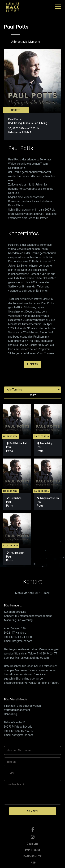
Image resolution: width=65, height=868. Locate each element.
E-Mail (11, 773)
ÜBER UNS (33, 844)
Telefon (11, 762)
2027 (33, 395)
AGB (33, 863)
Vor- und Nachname (19, 750)
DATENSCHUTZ (32, 856)
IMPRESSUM (32, 850)
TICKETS (16, 110)
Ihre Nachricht (15, 784)
